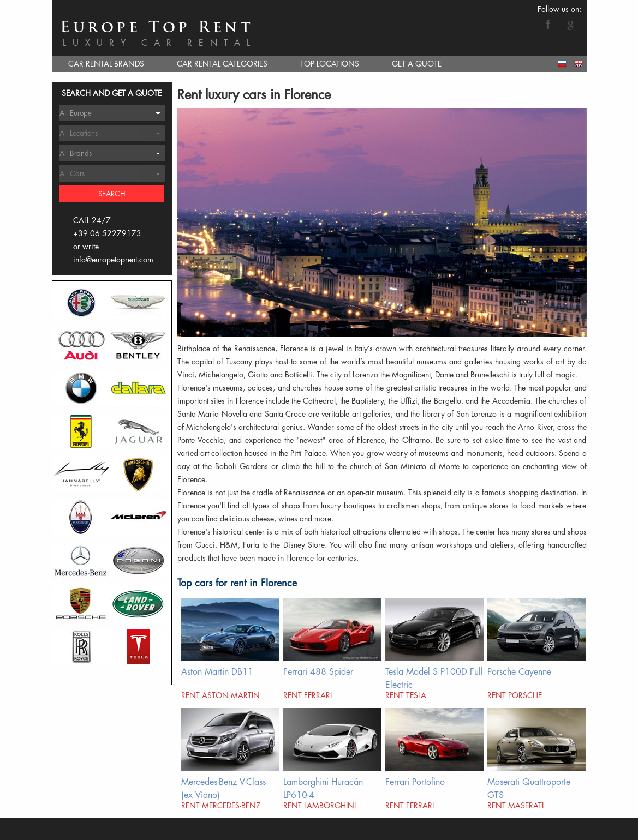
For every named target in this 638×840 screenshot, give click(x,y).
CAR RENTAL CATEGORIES (222, 64)
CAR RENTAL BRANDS (106, 64)
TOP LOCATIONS (330, 64)
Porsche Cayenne (519, 672)
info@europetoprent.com (113, 260)
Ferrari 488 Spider (318, 672)
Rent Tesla (406, 695)
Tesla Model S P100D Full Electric (434, 678)
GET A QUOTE (417, 64)
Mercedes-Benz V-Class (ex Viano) (223, 788)
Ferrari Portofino (415, 782)
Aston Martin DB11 (217, 672)
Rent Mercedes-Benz (221, 806)
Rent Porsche (515, 695)
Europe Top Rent (157, 28)
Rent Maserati (515, 806)
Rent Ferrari (308, 695)
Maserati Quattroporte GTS (529, 788)
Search (112, 194)
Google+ (570, 24)
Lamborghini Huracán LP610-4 (323, 788)
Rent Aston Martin (220, 695)
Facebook (548, 24)
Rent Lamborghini (320, 806)
